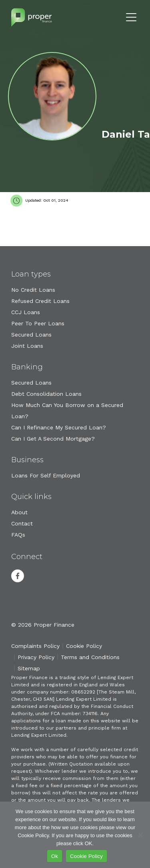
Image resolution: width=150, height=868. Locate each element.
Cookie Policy (84, 646)
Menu (131, 17)
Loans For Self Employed (46, 475)
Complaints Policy (35, 646)
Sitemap (29, 668)
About (19, 512)
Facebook (18, 576)
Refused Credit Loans (40, 301)
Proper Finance (32, 17)
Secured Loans (31, 335)
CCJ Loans (26, 312)
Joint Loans (27, 346)
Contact (22, 523)
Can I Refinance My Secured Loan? (59, 427)
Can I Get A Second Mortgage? (53, 439)
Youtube (38, 576)
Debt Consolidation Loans (46, 394)
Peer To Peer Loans (38, 323)
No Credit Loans (33, 290)
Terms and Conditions (90, 657)
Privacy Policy (36, 657)
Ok (55, 856)
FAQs (18, 535)
